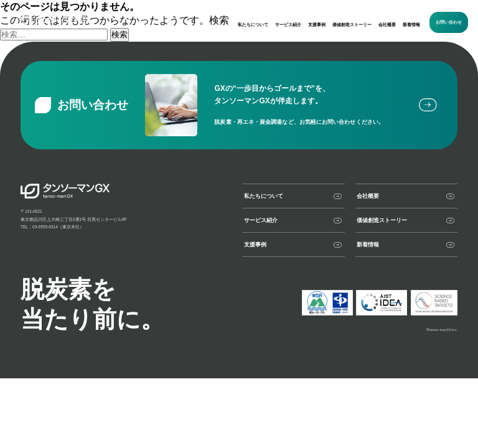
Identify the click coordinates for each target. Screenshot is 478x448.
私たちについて (253, 25)
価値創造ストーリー (352, 25)
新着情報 (411, 25)
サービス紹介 (288, 25)
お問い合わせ (449, 22)
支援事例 (317, 25)
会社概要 (387, 25)
